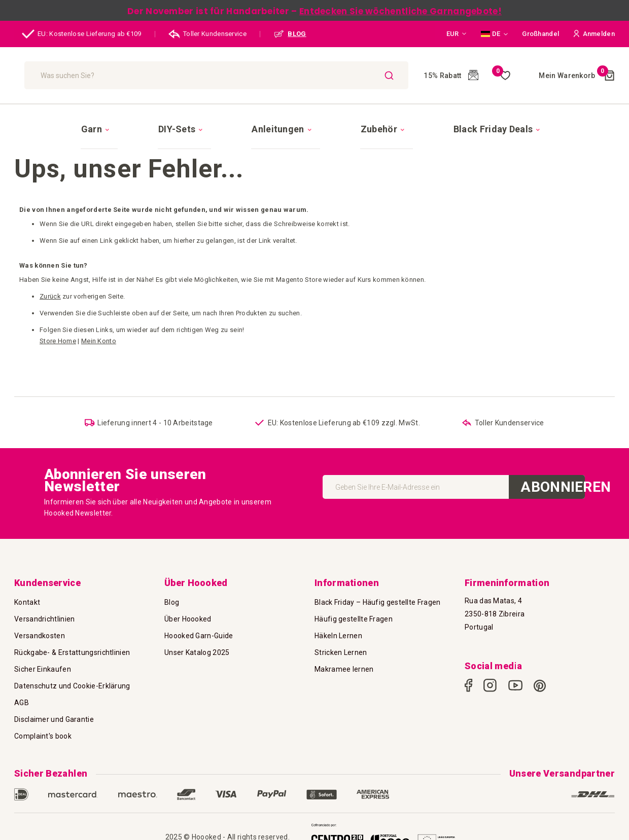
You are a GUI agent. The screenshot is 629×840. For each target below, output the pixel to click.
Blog (172, 602)
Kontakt (27, 602)
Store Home (58, 323)
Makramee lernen (344, 669)
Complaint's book (43, 736)
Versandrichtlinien (44, 619)
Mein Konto (99, 323)
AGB (22, 703)
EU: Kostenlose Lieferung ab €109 (82, 34)
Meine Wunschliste (480, 76)
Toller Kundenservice (207, 34)
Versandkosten (40, 636)
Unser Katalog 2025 (197, 652)
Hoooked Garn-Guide (199, 636)
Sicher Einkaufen (43, 669)
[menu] (314, 120)
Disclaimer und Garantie (54, 719)
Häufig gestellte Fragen (354, 619)
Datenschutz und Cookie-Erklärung (72, 686)
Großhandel (540, 34)
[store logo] (70, 75)
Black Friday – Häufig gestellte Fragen (377, 602)
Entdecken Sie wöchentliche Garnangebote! (400, 11)
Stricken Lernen (341, 652)
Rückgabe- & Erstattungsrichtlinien (72, 652)
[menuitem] (156, 120)
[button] (457, 34)
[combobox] (248, 75)
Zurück (50, 279)
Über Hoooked (188, 619)
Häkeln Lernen (338, 636)
